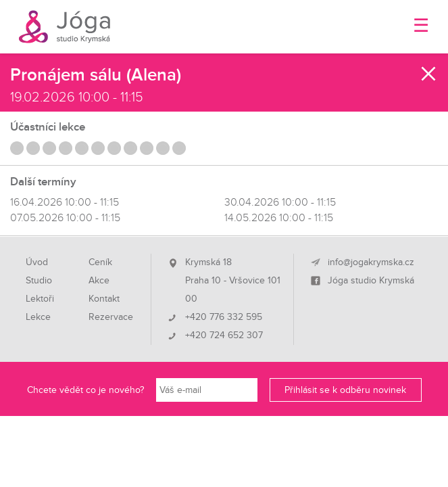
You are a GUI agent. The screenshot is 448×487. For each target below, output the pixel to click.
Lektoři (40, 299)
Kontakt (104, 299)
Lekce (38, 317)
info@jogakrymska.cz (371, 262)
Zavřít (429, 74)
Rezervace (111, 317)
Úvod (37, 262)
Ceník (100, 262)
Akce (99, 281)
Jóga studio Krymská (371, 281)
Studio (39, 281)
